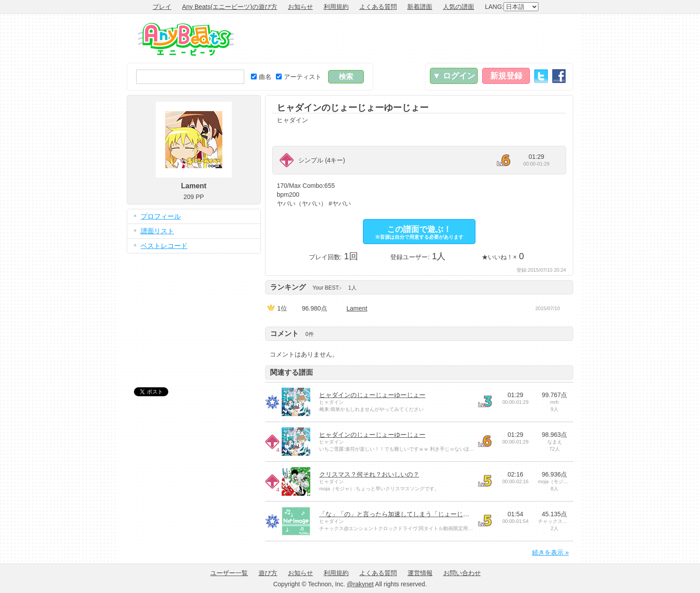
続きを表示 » (550, 552)
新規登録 (506, 76)
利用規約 (336, 7)
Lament (357, 308)
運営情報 (420, 573)
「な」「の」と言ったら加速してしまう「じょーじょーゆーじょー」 (416, 514)
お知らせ (300, 7)
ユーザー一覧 (229, 573)
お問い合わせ (462, 573)
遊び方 (268, 573)
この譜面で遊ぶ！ (419, 232)
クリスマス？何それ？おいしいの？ (369, 474)
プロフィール (161, 216)
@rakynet (360, 584)
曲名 (261, 77)
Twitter (541, 76)
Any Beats (186, 39)
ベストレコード (164, 246)
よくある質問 (378, 7)
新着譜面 (420, 7)
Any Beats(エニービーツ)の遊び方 (230, 7)
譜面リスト (157, 231)
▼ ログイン (454, 76)
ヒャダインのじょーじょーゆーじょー (372, 395)
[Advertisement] (411, 38)
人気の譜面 (458, 7)
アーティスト (299, 77)
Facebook (559, 76)
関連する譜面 (292, 372)
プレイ (162, 7)
